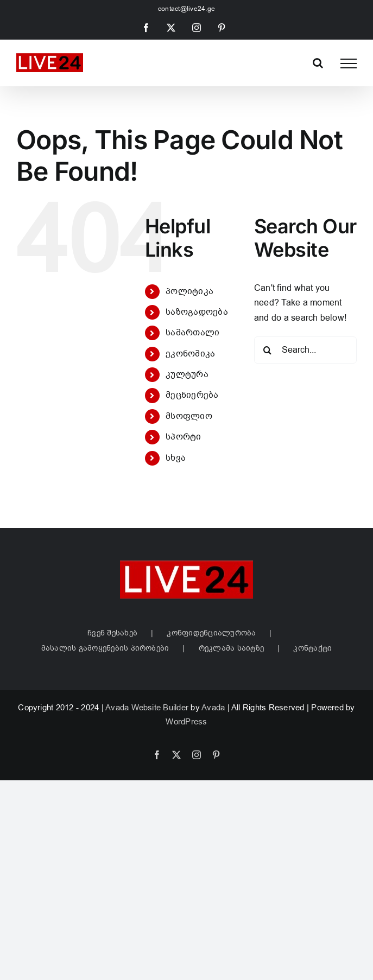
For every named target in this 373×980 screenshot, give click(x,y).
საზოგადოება (197, 312)
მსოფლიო (189, 416)
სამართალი (192, 333)
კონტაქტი (312, 648)
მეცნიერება (192, 395)
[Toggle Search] (318, 63)
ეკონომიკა (190, 354)
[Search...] (305, 350)
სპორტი (183, 437)
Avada (213, 708)
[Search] (268, 350)
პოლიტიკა (189, 291)
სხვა (176, 458)
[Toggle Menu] (349, 63)
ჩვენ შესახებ (112, 633)
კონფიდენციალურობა (211, 633)
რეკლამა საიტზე (231, 648)
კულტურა (187, 374)
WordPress (186, 722)
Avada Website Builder (147, 708)
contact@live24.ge (186, 9)
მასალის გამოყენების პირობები (105, 648)
